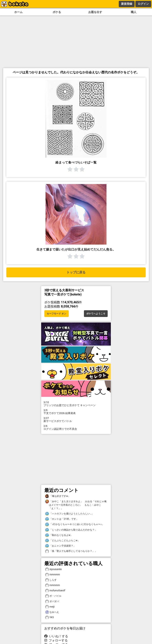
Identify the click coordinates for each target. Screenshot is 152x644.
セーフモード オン (57, 314)
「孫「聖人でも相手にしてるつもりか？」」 (71, 551)
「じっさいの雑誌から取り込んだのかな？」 (71, 530)
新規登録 (127, 4)
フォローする (56, 640)
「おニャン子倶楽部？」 (60, 546)
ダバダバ (52, 601)
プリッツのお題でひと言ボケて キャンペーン (76, 404)
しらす (51, 580)
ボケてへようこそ (96, 314)
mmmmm (53, 575)
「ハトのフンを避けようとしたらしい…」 (69, 514)
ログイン (143, 4)
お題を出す (95, 12)
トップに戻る (76, 272)
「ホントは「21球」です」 (62, 519)
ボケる (57, 12)
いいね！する (56, 636)
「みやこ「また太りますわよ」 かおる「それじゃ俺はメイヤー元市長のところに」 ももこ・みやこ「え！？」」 (76, 505)
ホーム (18, 12)
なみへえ (52, 612)
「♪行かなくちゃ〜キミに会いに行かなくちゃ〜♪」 (75, 524)
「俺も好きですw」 (58, 496)
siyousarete (53, 569)
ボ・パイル (53, 596)
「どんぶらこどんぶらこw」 (62, 541)
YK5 (49, 617)
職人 (134, 12)
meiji (50, 607)
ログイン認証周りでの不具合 (76, 427)
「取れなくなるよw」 (59, 535)
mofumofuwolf (55, 591)
